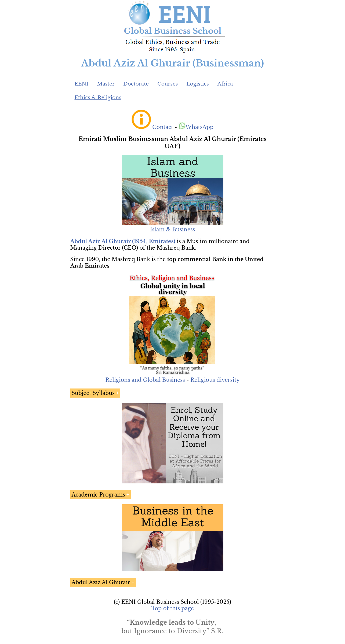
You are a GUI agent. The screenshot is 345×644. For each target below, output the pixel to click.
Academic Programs (98, 495)
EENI (82, 84)
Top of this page (172, 608)
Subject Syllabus (93, 393)
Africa (225, 84)
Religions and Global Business (145, 380)
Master (106, 84)
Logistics (198, 84)
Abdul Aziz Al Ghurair (101, 582)
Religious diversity (215, 380)
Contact (163, 127)
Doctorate (136, 84)
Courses (168, 84)
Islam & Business (173, 230)
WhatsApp (196, 127)
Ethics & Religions (98, 97)
